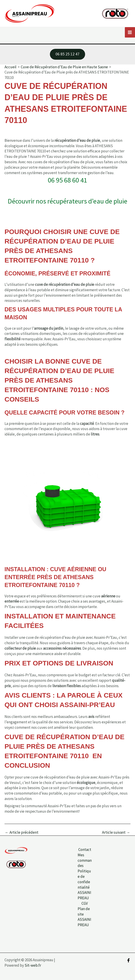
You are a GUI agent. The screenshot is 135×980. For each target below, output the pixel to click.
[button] (67, 55)
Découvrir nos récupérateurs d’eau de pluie (67, 201)
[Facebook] (128, 960)
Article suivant (116, 833)
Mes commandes (85, 860)
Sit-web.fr (33, 965)
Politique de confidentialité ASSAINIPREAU (84, 884)
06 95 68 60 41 (67, 180)
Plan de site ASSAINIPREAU (84, 917)
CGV (85, 903)
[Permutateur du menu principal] (130, 33)
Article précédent (22, 833)
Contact (85, 850)
